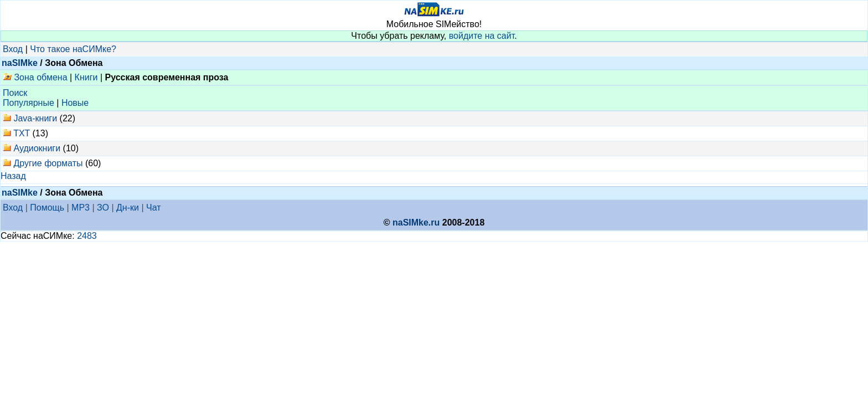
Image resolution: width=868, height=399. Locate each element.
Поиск (15, 93)
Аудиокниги (37, 148)
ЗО (103, 208)
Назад (13, 176)
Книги (86, 77)
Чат (154, 208)
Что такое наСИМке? (73, 49)
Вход (13, 49)
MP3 (81, 208)
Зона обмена (35, 77)
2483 (87, 236)
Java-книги (35, 118)
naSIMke (20, 63)
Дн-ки (128, 208)
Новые (75, 103)
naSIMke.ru (416, 222)
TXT (22, 133)
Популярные (29, 103)
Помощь (47, 208)
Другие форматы (48, 163)
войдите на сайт (482, 36)
